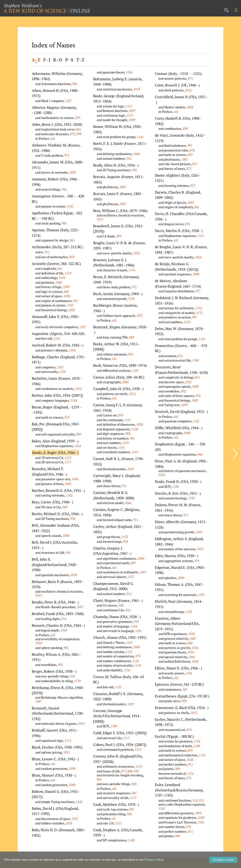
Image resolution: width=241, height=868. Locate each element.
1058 (74, 575)
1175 (130, 115)
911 (47, 252)
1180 (196, 360)
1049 (201, 818)
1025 (200, 549)
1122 (136, 661)
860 (66, 292)
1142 (69, 495)
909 (184, 701)
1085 (125, 382)
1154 (121, 448)
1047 (193, 639)
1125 (129, 643)
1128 (135, 429)
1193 (191, 498)
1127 (128, 420)
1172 (68, 741)
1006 (75, 479)
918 (126, 542)
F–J (47, 60)
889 (132, 337)
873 (190, 78)
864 (78, 129)
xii (114, 819)
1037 (80, 607)
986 (64, 223)
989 (79, 434)
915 (201, 800)
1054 (195, 648)
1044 (128, 503)
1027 (75, 819)
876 (131, 354)
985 (66, 648)
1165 (162, 808)
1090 (72, 769)
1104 (72, 350)
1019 (81, 724)
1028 (67, 296)
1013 (39, 595)
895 (131, 809)
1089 (196, 274)
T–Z (80, 60)
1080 (66, 536)
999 (79, 134)
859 (78, 118)
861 (72, 240)
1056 (129, 72)
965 (68, 553)
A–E (36, 60)
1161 (201, 236)
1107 (68, 101)
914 (64, 619)
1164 (78, 446)
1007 (123, 187)
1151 (129, 106)
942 (64, 189)
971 (124, 486)
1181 (139, 631)
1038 (72, 172)
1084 (190, 107)
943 (73, 676)
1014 (78, 389)
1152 (199, 308)
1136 (127, 670)
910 (198, 396)
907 (134, 793)
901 (132, 438)
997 (190, 146)
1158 (131, 299)
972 (134, 287)
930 (73, 519)
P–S (69, 60)
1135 (57, 338)
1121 (129, 652)
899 (133, 563)
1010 (62, 278)
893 (121, 415)
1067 (143, 572)
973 (67, 155)
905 (99, 779)
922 (128, 610)
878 (192, 150)
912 (129, 159)
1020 (39, 643)
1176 (132, 270)
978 (197, 561)
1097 (132, 111)
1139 (77, 681)
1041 (192, 657)
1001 (191, 203)
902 (128, 434)
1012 (132, 394)
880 (130, 771)
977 (198, 291)
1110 (62, 372)
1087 (39, 701)
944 (200, 454)
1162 (135, 452)
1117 (68, 462)
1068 (137, 154)
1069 (64, 630)
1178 (68, 273)
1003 (72, 310)
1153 (125, 443)
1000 (181, 578)
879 (73, 134)
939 (136, 622)
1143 (79, 802)
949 (65, 507)
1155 (138, 750)
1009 (198, 813)
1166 (189, 673)
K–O (58, 60)
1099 (66, 287)
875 (195, 164)
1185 (70, 206)
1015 (67, 752)
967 (76, 301)
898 (185, 129)
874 (189, 730)
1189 (114, 726)
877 (124, 771)
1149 (197, 746)
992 (60, 665)
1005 (68, 484)
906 (75, 84)
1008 (59, 282)
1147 (196, 421)
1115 (68, 458)
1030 (140, 424)
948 (121, 605)
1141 (140, 137)
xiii (53, 139)
